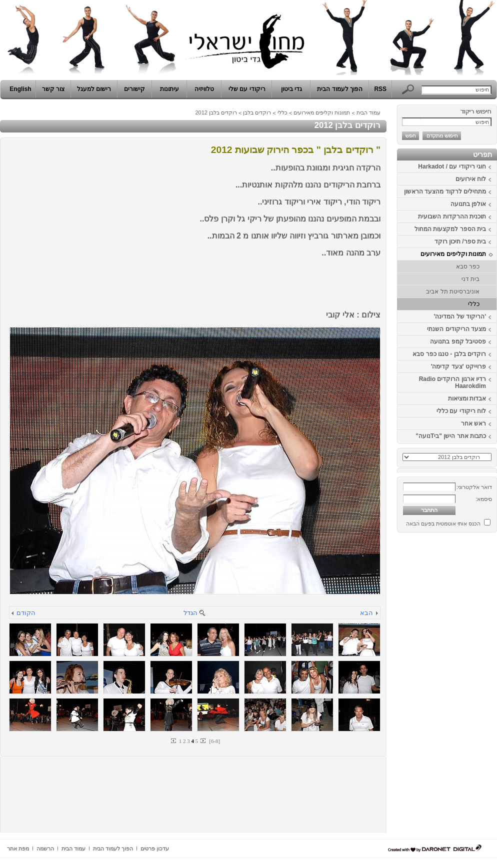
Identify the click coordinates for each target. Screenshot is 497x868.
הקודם (26, 613)
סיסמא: (484, 499)
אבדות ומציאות (467, 398)
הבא (366, 613)
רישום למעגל (94, 89)
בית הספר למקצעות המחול (450, 229)
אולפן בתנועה (468, 204)
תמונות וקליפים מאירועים (453, 254)
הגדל (190, 613)
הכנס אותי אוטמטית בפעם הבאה (443, 523)
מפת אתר (18, 848)
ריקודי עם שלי (247, 89)
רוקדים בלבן (257, 112)
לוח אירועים (471, 179)
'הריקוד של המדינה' (460, 316)
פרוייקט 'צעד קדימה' (458, 366)
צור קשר (53, 89)
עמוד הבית (368, 112)
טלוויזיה (204, 89)
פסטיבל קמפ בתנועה (458, 341)
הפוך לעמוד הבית (340, 89)
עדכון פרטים (155, 848)
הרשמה (45, 848)
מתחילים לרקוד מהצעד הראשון (445, 191)
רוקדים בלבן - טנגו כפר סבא (449, 354)
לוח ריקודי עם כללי (461, 411)
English (20, 89)
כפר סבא (468, 266)
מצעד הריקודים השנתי (456, 329)
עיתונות (169, 89)
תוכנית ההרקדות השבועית (452, 216)
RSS (380, 89)
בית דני (470, 279)
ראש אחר (473, 423)
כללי (474, 304)
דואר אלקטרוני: (474, 487)
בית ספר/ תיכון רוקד (460, 241)
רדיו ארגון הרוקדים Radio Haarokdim (452, 382)
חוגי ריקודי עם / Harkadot (452, 166)
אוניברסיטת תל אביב (453, 291)
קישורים (134, 89)
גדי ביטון (291, 89)
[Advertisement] (467, 686)
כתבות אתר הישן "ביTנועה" (451, 436)
